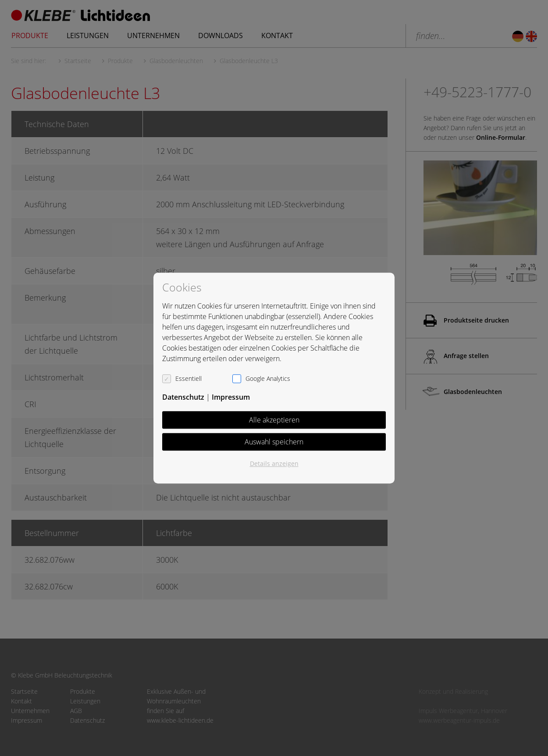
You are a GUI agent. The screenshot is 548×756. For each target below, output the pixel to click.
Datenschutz (183, 397)
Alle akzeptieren (274, 420)
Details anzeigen (274, 463)
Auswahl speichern (274, 442)
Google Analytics (268, 378)
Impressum (231, 397)
